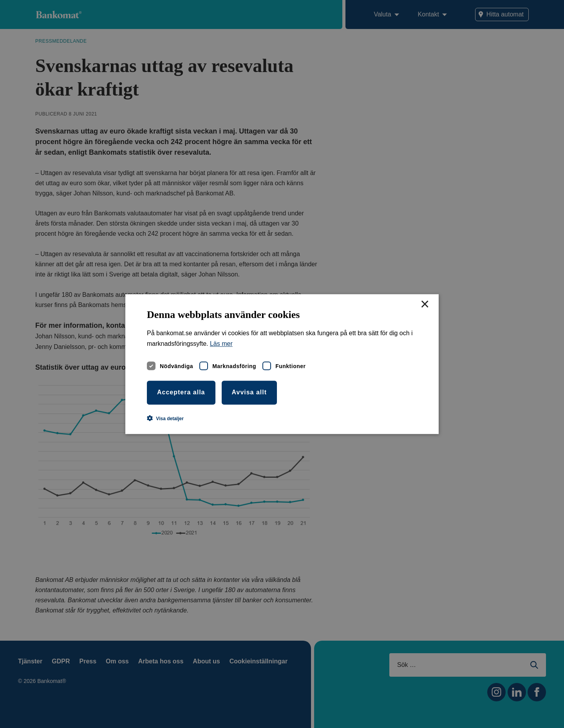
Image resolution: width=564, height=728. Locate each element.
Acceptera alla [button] (181, 392)
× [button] (425, 305)
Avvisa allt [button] (249, 392)
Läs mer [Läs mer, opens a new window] (221, 344)
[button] (165, 418)
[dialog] (282, 364)
